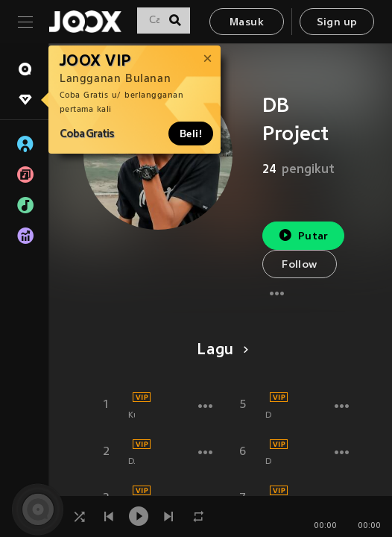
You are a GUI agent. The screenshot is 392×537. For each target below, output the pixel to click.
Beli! (191, 134)
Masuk (247, 23)
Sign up (337, 23)
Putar (303, 235)
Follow (299, 265)
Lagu (220, 351)
